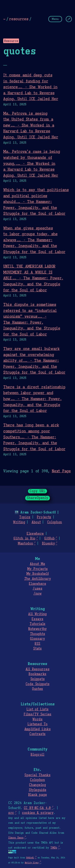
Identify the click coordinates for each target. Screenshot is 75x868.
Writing (19, 522)
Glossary (37, 639)
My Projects (37, 569)
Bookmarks (37, 674)
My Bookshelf (38, 574)
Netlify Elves (32, 863)
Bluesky (48, 544)
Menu (55, 19)
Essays (37, 619)
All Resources (37, 669)
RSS (37, 644)
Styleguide (38, 790)
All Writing (37, 614)
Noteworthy (37, 629)
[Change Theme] (69, 19)
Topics (25, 517)
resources (19, 19)
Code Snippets (37, 684)
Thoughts (37, 634)
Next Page (61, 471)
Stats (37, 649)
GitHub (49, 538)
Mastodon (25, 544)
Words (37, 719)
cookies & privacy (38, 813)
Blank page (37, 795)
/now (37, 594)
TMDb (54, 848)
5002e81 (30, 858)
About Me (37, 564)
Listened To (37, 724)
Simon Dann (16, 838)
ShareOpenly (37, 498)
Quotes (37, 689)
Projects (44, 517)
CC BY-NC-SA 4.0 (37, 808)
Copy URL (38, 491)
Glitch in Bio (24, 538)
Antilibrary (38, 579)
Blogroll (37, 755)
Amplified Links (38, 729)
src (11, 813)
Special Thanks (37, 775)
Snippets (37, 679)
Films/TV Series (37, 714)
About (36, 522)
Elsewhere (35, 534)
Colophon (55, 522)
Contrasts (37, 734)
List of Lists (37, 709)
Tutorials (37, 624)
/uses (37, 589)
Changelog (37, 785)
